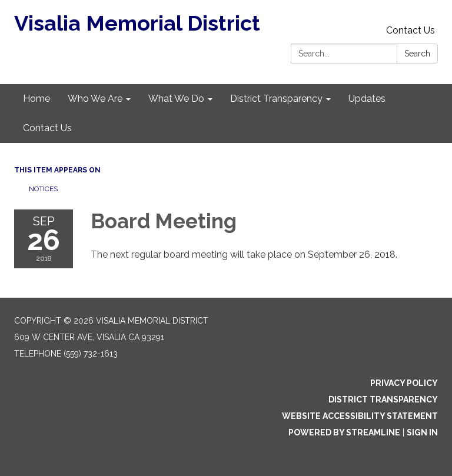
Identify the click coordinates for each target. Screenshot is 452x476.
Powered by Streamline (344, 432)
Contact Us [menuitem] (47, 128)
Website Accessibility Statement (360, 416)
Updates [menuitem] (367, 99)
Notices (43, 189)
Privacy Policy (404, 383)
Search (417, 54)
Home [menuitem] (36, 99)
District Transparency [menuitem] (276, 99)
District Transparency (383, 400)
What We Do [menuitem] (176, 99)
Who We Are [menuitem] (95, 99)
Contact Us (411, 30)
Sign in (422, 432)
